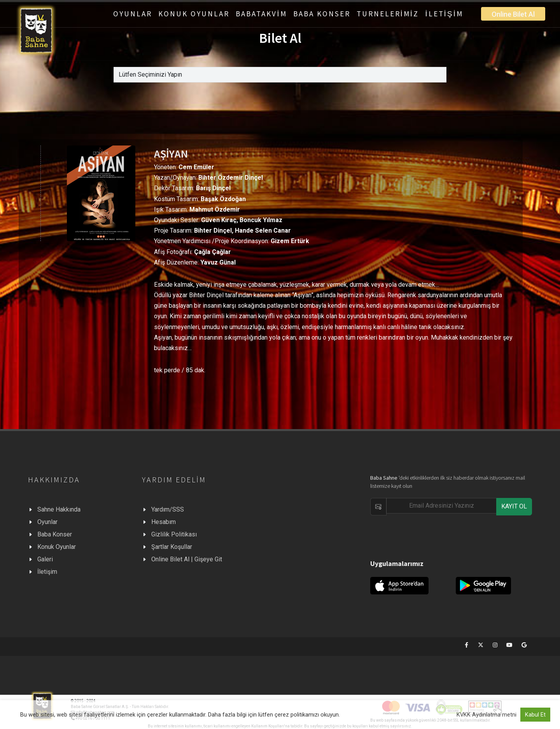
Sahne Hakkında (59, 509)
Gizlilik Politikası (174, 534)
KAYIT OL (514, 506)
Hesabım (164, 522)
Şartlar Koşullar (172, 547)
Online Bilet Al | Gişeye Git (187, 559)
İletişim (47, 572)
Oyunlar (47, 522)
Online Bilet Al (513, 14)
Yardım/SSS (168, 509)
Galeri (45, 559)
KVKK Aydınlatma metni (486, 715)
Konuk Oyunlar (57, 547)
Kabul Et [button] (535, 715)
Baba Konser (55, 534)
